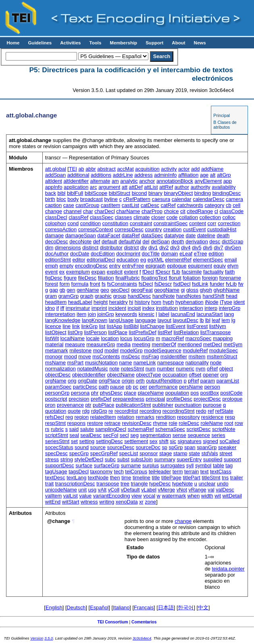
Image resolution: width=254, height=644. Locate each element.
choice (171, 211)
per (144, 387)
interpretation (60, 314)
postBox (210, 393)
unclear (207, 484)
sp (164, 447)
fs (104, 284)
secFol (111, 435)
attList (151, 187)
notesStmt (133, 369)
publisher (163, 405)
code (172, 217)
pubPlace (103, 405)
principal (156, 399)
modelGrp (131, 350)
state (194, 453)
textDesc (55, 478)
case (69, 205)
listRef (165, 332)
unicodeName (61, 490)
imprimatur (78, 308)
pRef (193, 381)
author (182, 187)
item (81, 314)
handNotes (189, 296)
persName (191, 387)
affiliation (188, 175)
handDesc (139, 296)
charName (128, 211)
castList (130, 205)
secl (124, 435)
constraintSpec (171, 223)
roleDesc (189, 423)
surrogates (173, 465)
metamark (57, 350)
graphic (103, 296)
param (208, 381)
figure (70, 278)
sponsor (149, 453)
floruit (175, 278)
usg (93, 490)
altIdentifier (76, 181)
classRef (78, 217)
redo (201, 411)
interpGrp (230, 308)
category (214, 205)
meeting (141, 344)
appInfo (54, 187)
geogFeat (142, 290)
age (204, 175)
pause (117, 387)
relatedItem (103, 417)
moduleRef (195, 350)
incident (117, 308)
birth (50, 199)
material (54, 344)
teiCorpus (136, 471)
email (231, 260)
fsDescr (163, 284)
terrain (192, 471)
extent (131, 272)
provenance (70, 405)
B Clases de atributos (225, 125)
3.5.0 (49, 638)
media (124, 344)
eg (143, 260)
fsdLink (200, 284)
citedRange (200, 211)
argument (109, 187)
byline (111, 199)
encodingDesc (91, 266)
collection (210, 217)
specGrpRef (104, 453)
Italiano (121, 607)
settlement (136, 441)
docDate (80, 254)
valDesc (225, 490)
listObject (56, 332)
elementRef (178, 260)
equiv (220, 266)
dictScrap (232, 241)
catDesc (150, 205)
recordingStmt (179, 411)
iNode (211, 302)
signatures (190, 441)
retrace (112, 423)
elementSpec (208, 260)
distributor (111, 248)
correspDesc (129, 229)
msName (55, 363)
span (190, 447)
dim (49, 248)
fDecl (148, 272)
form (65, 284)
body (73, 199)
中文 (203, 607)
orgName (56, 381)
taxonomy (101, 471)
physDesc (111, 393)
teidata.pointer (228, 569)
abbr (91, 169)
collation (188, 217)
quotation (56, 411)
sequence (199, 435)
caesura (161, 199)
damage (54, 235)
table (219, 465)
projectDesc (207, 399)
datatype (174, 235)
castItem (110, 205)
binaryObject (178, 193)
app (228, 181)
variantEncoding (112, 496)
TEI (73, 169)
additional (78, 175)
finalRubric (127, 278)
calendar (182, 199)
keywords (126, 314)
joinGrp (105, 314)
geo (105, 290)
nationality (197, 363)
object (226, 369)
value (85, 496)
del (146, 241)
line (67, 326)
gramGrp (69, 296)
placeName (151, 393)
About (178, 43)
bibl (61, 193)
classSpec (102, 217)
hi (131, 302)
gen (71, 290)
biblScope (96, 193)
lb (202, 320)
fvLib (231, 284)
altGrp (224, 175)
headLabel (80, 302)
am (115, 181)
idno (50, 308)
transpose (108, 484)
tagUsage (56, 471)
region (81, 417)
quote (74, 411)
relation (126, 417)
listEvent (175, 326)
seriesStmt (57, 441)
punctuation (188, 405)
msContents (106, 356)
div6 (207, 248)
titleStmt (211, 478)
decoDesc (57, 241)
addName (212, 169)
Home (13, 43)
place (130, 393)
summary (165, 459)
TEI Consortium (112, 622)
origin (128, 381)
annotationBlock (175, 181)
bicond (139, 193)
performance (163, 387)
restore (95, 423)
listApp (115, 326)
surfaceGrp (107, 465)
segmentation (155, 435)
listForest (197, 326)
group (120, 296)
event (51, 272)
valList (71, 496)
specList (128, 453)
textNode (98, 478)
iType (226, 302)
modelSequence (163, 350)
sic (173, 441)
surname (131, 465)
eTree (201, 254)
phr (95, 393)
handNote (164, 296)
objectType (148, 375)
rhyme (160, 423)
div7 (218, 248)
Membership (123, 43)
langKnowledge (63, 320)
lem (226, 320)
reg (69, 417)
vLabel (149, 490)
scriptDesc (199, 429)
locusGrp (144, 338)
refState (224, 411)
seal (74, 435)
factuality (213, 272)
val (211, 490)
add (195, 169)
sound (82, 447)
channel (72, 211)
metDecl (213, 344)
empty (66, 266)
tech (119, 471)
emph (52, 266)
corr (212, 223)
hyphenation (189, 302)
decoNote (80, 241)
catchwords (190, 205)
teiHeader (160, 471)
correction (229, 223)
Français (144, 607)
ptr (88, 405)
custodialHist (222, 229)
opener (211, 375)
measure (75, 344)
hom (156, 302)
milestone (80, 350)
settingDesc (109, 441)
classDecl (56, 217)
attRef (166, 187)
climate (142, 217)
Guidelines (40, 43)
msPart (76, 363)
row (239, 423)
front (95, 284)
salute (87, 429)
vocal (149, 496)
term (178, 471)
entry (115, 266)
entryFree (133, 266)
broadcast (92, 199)
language (146, 320)
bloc (61, 199)
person (212, 387)
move (84, 356)
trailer (237, 478)
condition (91, 223)
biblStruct (120, 193)
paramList (228, 381)
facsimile (192, 272)
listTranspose (216, 332)
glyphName (227, 290)
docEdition (103, 254)
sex (154, 441)
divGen (233, 248)
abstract (106, 169)
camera (234, 199)
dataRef (131, 235)
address (144, 175)
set (74, 441)
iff (62, 308)
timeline (142, 478)
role (173, 423)
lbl (208, 320)
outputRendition (164, 381)
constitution (115, 223)
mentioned (189, 344)
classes (124, 217)
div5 (197, 248)
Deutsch (76, 607)
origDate (87, 381)
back (51, 193)
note (114, 369)
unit (82, 490)
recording (150, 411)
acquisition (147, 169)
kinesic (147, 314)
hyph (169, 302)
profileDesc (179, 399)
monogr (54, 356)
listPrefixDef (143, 332)
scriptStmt (57, 435)
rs (47, 429)
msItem (197, 356)
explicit (115, 272)
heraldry (119, 302)
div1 (153, 248)
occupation (175, 375)
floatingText (154, 278)
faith (230, 272)
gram (51, 296)
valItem (53, 496)
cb (229, 205)
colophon (56, 223)
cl (216, 211)
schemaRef (141, 429)
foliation (192, 278)
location (110, 338)
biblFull (75, 193)
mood (71, 356)
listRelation (186, 332)
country (153, 229)
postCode (232, 393)
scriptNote (224, 429)
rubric (57, 429)
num (151, 369)
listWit (52, 338)
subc (110, 459)
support (232, 459)
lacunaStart (210, 314)
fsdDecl (182, 284)
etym (233, 266)
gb (62, 290)
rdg (86, 411)
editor (79, 260)
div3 (175, 248)
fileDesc (87, 278)
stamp (180, 453)
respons (77, 423)
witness (89, 502)
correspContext (96, 229)
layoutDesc (186, 320)
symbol (203, 465)
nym (200, 369)
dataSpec (152, 235)
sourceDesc (121, 447)
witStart (71, 502)
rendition (166, 417)
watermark (174, 496)
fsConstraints (122, 284)
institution (167, 308)
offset (195, 375)
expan (98, 272)
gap (54, 290)
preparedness (129, 399)
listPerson (96, 332)
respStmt (55, 423)
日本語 (166, 607)
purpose (212, 405)
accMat (125, 169)
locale (93, 338)
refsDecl (55, 417)
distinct (90, 248)
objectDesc (58, 375)
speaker (227, 447)
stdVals (210, 453)
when (194, 496)
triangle (139, 484)
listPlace (118, 332)
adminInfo (165, 175)
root (229, 423)
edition (216, 254)
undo (223, 484)
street (226, 453)
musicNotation (101, 363)
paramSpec (58, 387)
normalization (60, 369)
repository (188, 417)
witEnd (53, 502)
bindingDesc (227, 193)
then (115, 478)
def (97, 241)
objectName (121, 375)
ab (81, 169)
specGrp (79, 453)
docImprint (128, 254)
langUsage (121, 320)
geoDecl (120, 290)
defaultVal (130, 241)
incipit (134, 308)
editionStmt (58, 260)
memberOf (164, 344)
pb (129, 387)
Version (37, 638)
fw (241, 284)
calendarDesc (208, 199)
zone (150, 502)
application (76, 187)
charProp (152, 211)
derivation (197, 241)
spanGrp (207, 447)
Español (99, 607)
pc (136, 387)
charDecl (105, 211)
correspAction (61, 229)
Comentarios (144, 622)
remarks (145, 417)
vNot (182, 490)
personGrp (57, 393)
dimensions (68, 248)
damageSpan (81, 235)
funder (217, 284)
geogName (167, 290)
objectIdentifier (89, 375)
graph (87, 296)
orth (140, 381)
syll (190, 465)
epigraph (156, 266)
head (231, 296)
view (137, 496)
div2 (164, 248)
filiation (106, 278)
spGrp (176, 447)
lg (233, 320)
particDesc (85, 387)
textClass (221, 471)
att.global (56, 169)
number (166, 369)
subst (123, 459)
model (111, 350)
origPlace (109, 381)
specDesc (56, 453)
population (177, 393)
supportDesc (60, 465)
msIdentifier (174, 356)
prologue (233, 399)
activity (169, 169)
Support (154, 43)
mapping (223, 338)
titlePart (191, 478)
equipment (200, 266)
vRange (198, 490)
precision (79, 399)
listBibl (131, 326)
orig (72, 381)
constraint (141, 223)
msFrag (150, 356)
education (128, 260)
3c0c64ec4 (142, 638)
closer (158, 217)
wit (218, 496)
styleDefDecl (89, 459)
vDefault (130, 490)
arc (94, 187)
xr (141, 502)
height (101, 302)
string (67, 459)
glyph (206, 290)
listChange (152, 326)
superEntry (189, 459)
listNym (218, 326)
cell (236, 205)
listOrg (75, 332)
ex (62, 272)
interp (211, 308)
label (164, 314)
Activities (70, 43)
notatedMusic (93, 369)
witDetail (232, 496)
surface (84, 465)
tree (125, 484)
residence (212, 417)
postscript (56, 399)
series (219, 435)
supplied (213, 459)
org (224, 375)
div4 (186, 248)
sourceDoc (148, 447)
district (131, 248)
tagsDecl (79, 471)
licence (53, 326)
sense (179, 435)
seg (134, 435)
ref (211, 411)
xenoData (127, 502)
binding (203, 193)
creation (173, 229)
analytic (129, 181)
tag (229, 465)
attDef (136, 187)
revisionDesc (136, 423)
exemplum (78, 272)
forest (52, 284)
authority (201, 187)
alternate (100, 181)
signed (210, 441)
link (76, 326)
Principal (222, 115)
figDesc (54, 278)
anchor (147, 181)
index (149, 308)
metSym (233, 344)
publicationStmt (133, 405)
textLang (76, 478)
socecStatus (59, 447)
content (198, 223)
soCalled (229, 441)
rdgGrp (99, 411)
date (191, 235)
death (223, 235)
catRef (168, 205)
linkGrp (89, 326)
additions (101, 175)
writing (107, 502)
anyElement (208, 181)
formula (80, 284)
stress (52, 459)
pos (195, 393)
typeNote (182, 484)
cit (183, 211)
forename (230, 278)
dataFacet (109, 235)
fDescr (163, 272)
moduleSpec (224, 350)
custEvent (194, 229)
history (142, 302)
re (111, 411)
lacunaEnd (183, 314)
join (92, 314)
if (58, 308)
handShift (213, 296)
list (102, 326)
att (125, 187)
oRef (212, 369)
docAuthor (57, 254)
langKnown (95, 320)
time (126, 478)
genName (88, 290)
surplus (151, 465)
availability (224, 187)
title (156, 478)
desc (215, 241)
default (109, 241)
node (216, 363)
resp (230, 417)
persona (80, 393)
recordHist (126, 411)
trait (49, 484)
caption (53, 205)
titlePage (171, 478)
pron (50, 405)
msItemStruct (222, 356)
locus (126, 338)
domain (170, 254)
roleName (211, 423)
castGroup (87, 205)
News (200, 43)
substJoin (142, 459)
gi (183, 290)
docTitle (151, 254)
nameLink (145, 363)
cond (73, 223)
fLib (176, 272)
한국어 (186, 607)
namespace (171, 363)
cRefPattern (137, 199)
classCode (231, 211)
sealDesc (91, 435)
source (98, 447)
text (205, 471)
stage (166, 453)
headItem (56, 302)
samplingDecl (111, 429)
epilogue (177, 266)
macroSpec (199, 338)
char (88, 211)
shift (163, 441)
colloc (229, 217)
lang (229, 314)
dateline (206, 235)
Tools (95, 43)
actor (184, 169)
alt (213, 175)
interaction (191, 308)
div (144, 248)
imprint (99, 308)
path (104, 387)
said (74, 429)
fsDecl (146, 284)
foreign (210, 278)
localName (73, 338)
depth (178, 241)
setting (87, 441)
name (125, 363)
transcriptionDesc (75, 484)
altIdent (54, 181)
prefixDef (101, 399)
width (207, 496)
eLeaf (186, 254)
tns (225, 478)
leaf (216, 320)
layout (164, 320)
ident (239, 302)
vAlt (102, 490)
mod (98, 350)
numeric (185, 369)
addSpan (55, 175)
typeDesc (160, 484)
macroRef (173, 338)
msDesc (131, 356)
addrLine (123, 175)
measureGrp (101, 344)
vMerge (166, 490)
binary (155, 193)
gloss (192, 290)
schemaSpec (170, 429)
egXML (156, 260)
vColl (114, 490)
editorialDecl (101, 260)
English (54, 607)
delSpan (160, 241)
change (54, 211)
